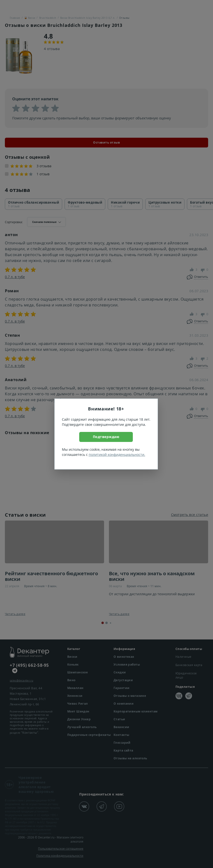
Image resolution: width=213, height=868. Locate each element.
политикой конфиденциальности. (117, 455)
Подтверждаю (106, 437)
